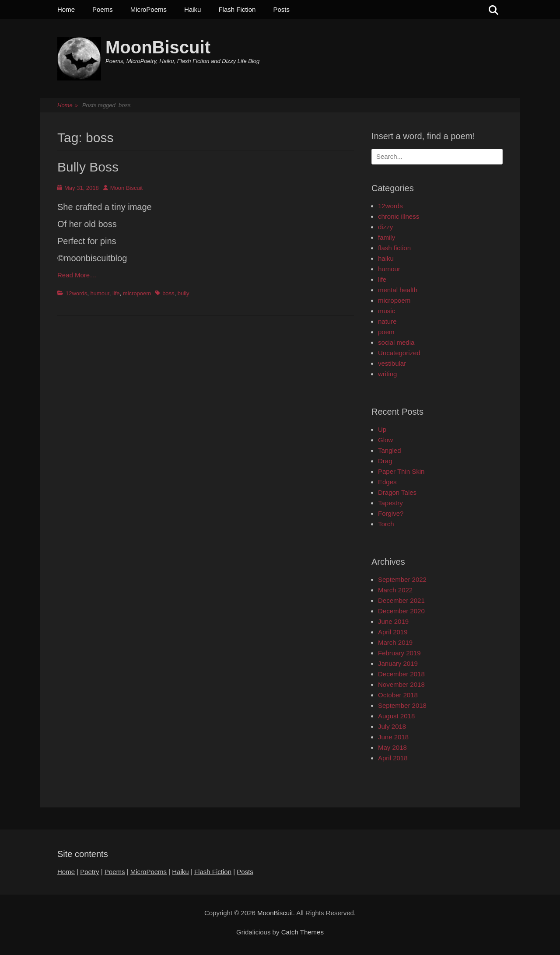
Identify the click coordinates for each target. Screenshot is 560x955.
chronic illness (399, 216)
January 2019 (398, 663)
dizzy (385, 227)
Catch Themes (303, 932)
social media (396, 342)
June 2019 (393, 621)
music (387, 311)
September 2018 (402, 705)
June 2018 (393, 737)
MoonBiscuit (158, 47)
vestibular (392, 363)
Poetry (89, 872)
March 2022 (395, 590)
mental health (398, 290)
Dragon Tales (397, 492)
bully (184, 293)
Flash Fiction (237, 9)
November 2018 (401, 684)
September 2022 (402, 579)
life (116, 293)
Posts (281, 9)
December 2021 (401, 600)
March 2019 (395, 642)
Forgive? (391, 513)
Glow (385, 440)
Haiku (192, 9)
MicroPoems (149, 9)
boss (168, 293)
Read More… (77, 275)
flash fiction (394, 248)
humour (100, 293)
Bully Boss (88, 167)
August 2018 (396, 716)
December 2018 (401, 674)
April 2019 (393, 632)
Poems (103, 9)
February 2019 (399, 653)
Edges (387, 482)
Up (382, 429)
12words (76, 293)
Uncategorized (399, 353)
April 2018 (393, 758)
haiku (386, 258)
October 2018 (398, 695)
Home (66, 9)
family (387, 237)
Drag (385, 461)
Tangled (390, 450)
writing (387, 374)
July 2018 (392, 726)
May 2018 (392, 747)
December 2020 (401, 611)
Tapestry (390, 503)
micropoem (137, 293)
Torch (386, 524)
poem (386, 332)
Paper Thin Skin (401, 471)
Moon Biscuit (126, 188)
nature (387, 321)
